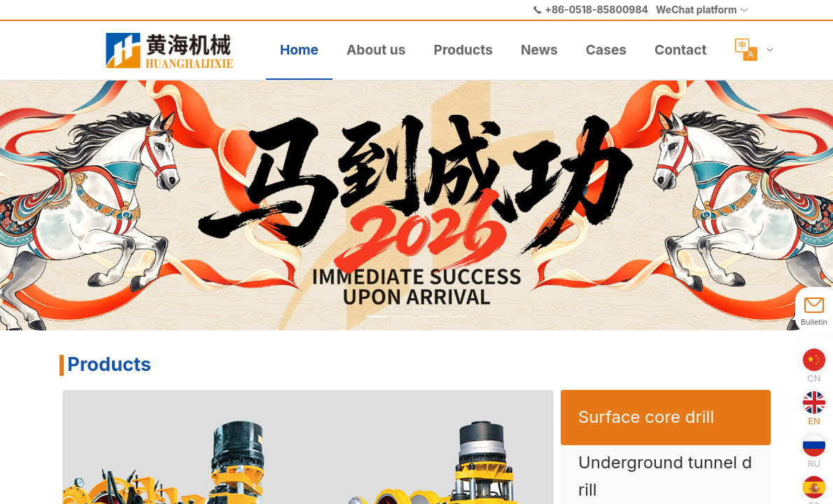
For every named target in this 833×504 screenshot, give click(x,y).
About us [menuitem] (376, 50)
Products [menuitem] (463, 50)
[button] (702, 10)
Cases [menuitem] (606, 50)
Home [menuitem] (299, 50)
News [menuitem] (539, 50)
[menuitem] (175, 50)
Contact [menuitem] (680, 50)
